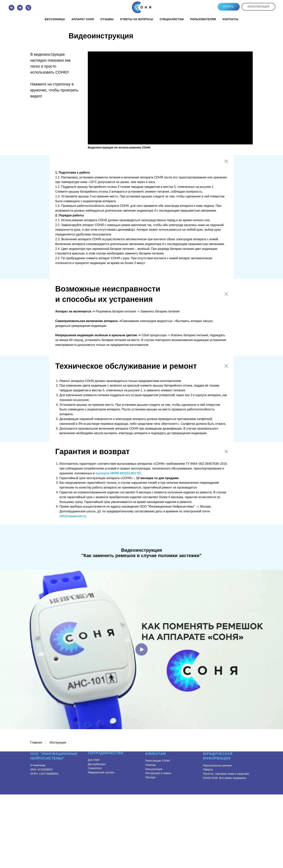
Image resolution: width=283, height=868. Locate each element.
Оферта (208, 769)
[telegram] (20, 8)
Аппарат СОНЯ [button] (83, 19)
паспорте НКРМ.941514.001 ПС (118, 473)
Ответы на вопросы (137, 19)
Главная (36, 743)
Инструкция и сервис (158, 773)
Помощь (151, 765)
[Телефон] (28, 8)
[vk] (12, 8)
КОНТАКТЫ (230, 19)
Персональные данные (217, 765)
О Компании (38, 765)
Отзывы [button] (107, 19)
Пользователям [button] (203, 19)
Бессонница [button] (55, 19)
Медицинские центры (101, 772)
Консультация (154, 769)
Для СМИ (94, 760)
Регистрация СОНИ (158, 761)
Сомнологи (95, 768)
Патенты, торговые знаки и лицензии (226, 774)
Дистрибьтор (96, 764)
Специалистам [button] (172, 19)
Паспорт (151, 777)
